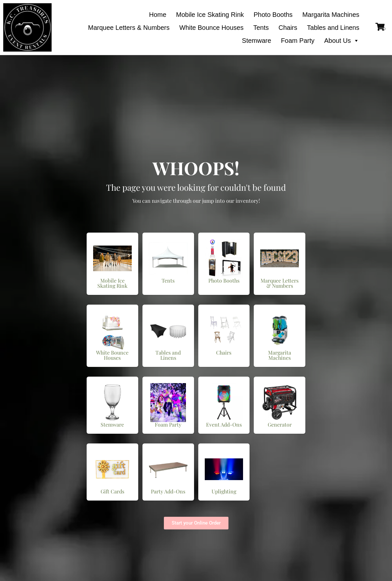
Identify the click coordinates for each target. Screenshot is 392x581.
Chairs (288, 28)
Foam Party (298, 41)
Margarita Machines (331, 15)
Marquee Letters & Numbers (129, 28)
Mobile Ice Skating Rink (210, 15)
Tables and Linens (333, 28)
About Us (342, 41)
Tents (261, 28)
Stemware (257, 41)
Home (158, 15)
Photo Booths (273, 15)
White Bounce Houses (212, 28)
